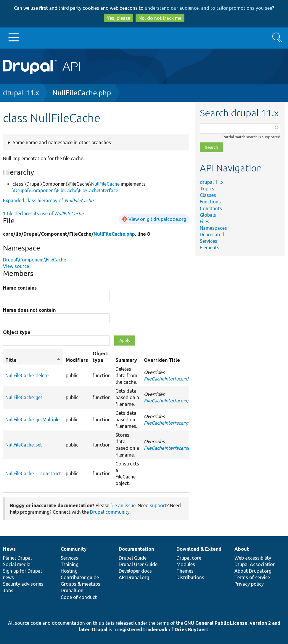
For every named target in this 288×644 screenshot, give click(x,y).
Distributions (190, 577)
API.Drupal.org (134, 577)
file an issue (123, 505)
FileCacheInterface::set (168, 448)
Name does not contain (29, 310)
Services (209, 241)
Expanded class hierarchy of (48, 200)
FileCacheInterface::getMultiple (177, 423)
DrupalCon (72, 590)
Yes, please (119, 18)
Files (205, 221)
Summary (126, 360)
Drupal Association (255, 564)
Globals (208, 215)
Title (33, 360)
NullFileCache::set (24, 445)
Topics (207, 189)
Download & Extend (199, 549)
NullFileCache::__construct (33, 473)
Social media (17, 564)
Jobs (8, 590)
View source (16, 266)
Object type (17, 332)
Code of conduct (79, 597)
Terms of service (252, 577)
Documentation (136, 549)
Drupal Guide (133, 558)
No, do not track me (160, 18)
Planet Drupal (17, 558)
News (9, 549)
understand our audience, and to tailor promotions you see (208, 8)
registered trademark (142, 629)
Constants (211, 208)
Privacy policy (249, 584)
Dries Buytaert (192, 629)
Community (74, 549)
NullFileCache (105, 184)
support (158, 505)
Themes (185, 571)
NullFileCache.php (82, 93)
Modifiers (77, 360)
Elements (210, 248)
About (242, 549)
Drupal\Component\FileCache (34, 260)
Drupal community (110, 512)
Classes (208, 195)
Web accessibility (253, 558)
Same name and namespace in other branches (62, 142)
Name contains (20, 288)
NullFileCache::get (24, 397)
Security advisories (23, 584)
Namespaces (213, 228)
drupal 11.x (21, 93)
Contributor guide (80, 577)
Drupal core (189, 558)
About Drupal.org (253, 571)
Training (70, 564)
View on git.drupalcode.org (157, 219)
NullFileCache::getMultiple (32, 420)
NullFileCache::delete (27, 375)
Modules (186, 564)
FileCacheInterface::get (168, 401)
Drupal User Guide (138, 564)
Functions (210, 202)
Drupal (100, 629)
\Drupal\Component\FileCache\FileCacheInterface (65, 190)
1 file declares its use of (43, 213)
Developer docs (135, 571)
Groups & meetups (81, 584)
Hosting (69, 571)
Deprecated (212, 235)
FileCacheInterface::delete (172, 379)
